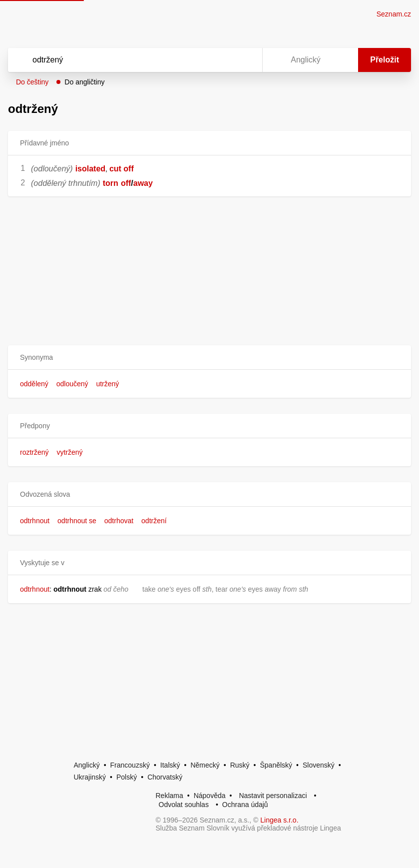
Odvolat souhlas (184, 805)
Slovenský (319, 765)
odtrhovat (119, 521)
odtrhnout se (77, 521)
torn (111, 183)
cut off (122, 169)
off (126, 183)
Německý (205, 765)
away (143, 183)
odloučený (72, 384)
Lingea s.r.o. (279, 820)
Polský (127, 777)
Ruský (240, 765)
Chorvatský (165, 777)
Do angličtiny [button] (84, 82)
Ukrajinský (90, 777)
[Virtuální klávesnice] (245, 60)
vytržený (69, 452)
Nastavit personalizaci (273, 796)
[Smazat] (223, 60)
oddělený (34, 384)
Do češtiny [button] (32, 82)
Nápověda (210, 796)
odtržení (154, 521)
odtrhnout (35, 521)
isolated (90, 169)
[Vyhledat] (122, 60)
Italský (170, 765)
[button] (209, 358)
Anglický (87, 765)
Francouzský (130, 765)
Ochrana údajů (245, 805)
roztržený (34, 452)
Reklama (170, 796)
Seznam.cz (394, 14)
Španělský (276, 765)
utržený (107, 384)
